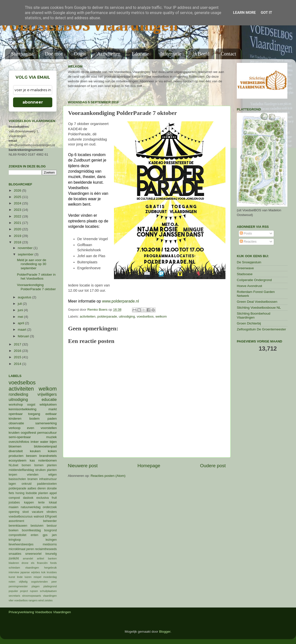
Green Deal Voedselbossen (257, 302)
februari (24, 336)
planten (43, 493)
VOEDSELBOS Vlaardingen (89, 26)
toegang (34, 414)
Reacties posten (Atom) (108, 476)
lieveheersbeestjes (21, 544)
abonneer (33, 102)
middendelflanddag (21, 470)
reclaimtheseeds (46, 549)
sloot (26, 512)
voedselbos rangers (26, 600)
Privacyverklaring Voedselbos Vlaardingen (40, 612)
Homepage (149, 466)
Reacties (248, 241)
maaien (14, 507)
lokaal (53, 502)
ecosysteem (18, 460)
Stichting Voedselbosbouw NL (259, 308)
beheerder (50, 521)
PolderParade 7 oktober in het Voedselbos (36, 277)
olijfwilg (23, 582)
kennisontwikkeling (23, 409)
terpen (13, 475)
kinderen (15, 419)
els (33, 563)
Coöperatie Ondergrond (254, 280)
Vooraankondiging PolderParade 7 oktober (37, 287)
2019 (18, 236)
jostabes (14, 502)
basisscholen (17, 479)
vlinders (52, 512)
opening (14, 512)
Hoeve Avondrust (250, 286)
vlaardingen (50, 596)
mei (21, 317)
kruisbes (52, 572)
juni (21, 310)
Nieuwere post (83, 466)
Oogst (80, 54)
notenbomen (47, 460)
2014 (18, 364)
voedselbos (145, 316)
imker (35, 442)
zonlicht (14, 558)
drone (25, 563)
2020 (18, 229)
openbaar (16, 414)
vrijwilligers (47, 394)
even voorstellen (42, 428)
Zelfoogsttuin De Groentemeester (261, 329)
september (26, 254)
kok (44, 572)
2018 (18, 242)
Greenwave (245, 268)
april (21, 323)
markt (53, 409)
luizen (28, 577)
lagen (12, 484)
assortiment (16, 521)
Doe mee (54, 54)
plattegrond (50, 586)
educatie (49, 399)
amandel (28, 558)
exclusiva (42, 498)
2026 (18, 190)
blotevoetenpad (45, 446)
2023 (18, 210)
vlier (11, 600)
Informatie (171, 54)
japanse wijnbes (30, 572)
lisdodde (31, 493)
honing (20, 493)
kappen (29, 502)
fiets (11, 493)
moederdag (50, 577)
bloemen (15, 446)
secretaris (14, 596)
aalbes (32, 488)
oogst (31, 404)
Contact (228, 54)
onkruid (27, 484)
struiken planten (46, 470)
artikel (41, 558)
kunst (12, 577)
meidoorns (50, 544)
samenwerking (46, 423)
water (44, 442)
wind (41, 600)
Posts (246, 233)
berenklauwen (18, 526)
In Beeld (201, 54)
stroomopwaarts (32, 596)
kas (32, 460)
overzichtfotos (19, 442)
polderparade (107, 316)
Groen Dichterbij (249, 323)
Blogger (165, 632)
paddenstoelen (47, 484)
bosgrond (50, 530)
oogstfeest (28, 433)
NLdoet (13, 465)
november (26, 248)
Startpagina (22, 54)
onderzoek (50, 507)
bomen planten (46, 465)
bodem (34, 419)
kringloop (15, 540)
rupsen (34, 591)
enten (35, 535)
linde (20, 577)
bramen (33, 479)
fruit (54, 498)
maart (22, 330)
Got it (266, 13)
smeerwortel (33, 554)
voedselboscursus (21, 517)
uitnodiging (127, 316)
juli (20, 304)
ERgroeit (51, 517)
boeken (14, 530)
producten (16, 456)
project (24, 591)
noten (12, 582)
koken (52, 451)
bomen (26, 465)
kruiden (14, 433)
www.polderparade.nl (120, 301)
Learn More (244, 13)
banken (52, 558)
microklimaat (17, 549)
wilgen (53, 475)
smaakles (15, 554)
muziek (51, 437)
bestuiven (37, 526)
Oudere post (213, 466)
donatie (52, 488)
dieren (42, 488)
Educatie (140, 54)
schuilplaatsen (48, 591)
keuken (35, 451)
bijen (53, 442)
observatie (16, 423)
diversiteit (16, 451)
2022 (18, 216)
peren (30, 549)
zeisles (48, 600)
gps (45, 535)
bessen (31, 456)
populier (13, 591)
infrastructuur (48, 479)
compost (14, 498)
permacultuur (47, 433)
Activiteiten (109, 54)
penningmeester (18, 586)
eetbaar (51, 414)
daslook (28, 498)
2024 (18, 203)
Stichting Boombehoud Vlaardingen (254, 315)
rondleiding (18, 394)
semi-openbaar (20, 437)
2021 (18, 223)
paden (52, 419)
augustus (25, 297)
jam (54, 535)
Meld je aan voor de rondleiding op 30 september (32, 264)
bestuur (52, 526)
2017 (18, 344)
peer (54, 582)
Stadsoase (245, 274)
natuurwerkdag (31, 507)
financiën (42, 563)
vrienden (33, 475)
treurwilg (51, 554)
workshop (16, 404)
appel (53, 493)
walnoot (39, 517)
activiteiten (88, 316)
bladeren (14, 563)
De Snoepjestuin (249, 262)
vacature (38, 512)
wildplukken (48, 404)
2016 (18, 351)
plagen (36, 586)
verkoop (15, 428)
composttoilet (18, 535)
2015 (18, 357)
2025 (18, 197)
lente (41, 502)
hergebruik (50, 568)
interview (14, 572)
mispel (37, 577)
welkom (161, 316)
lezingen (51, 540)
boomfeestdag (31, 530)
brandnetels (48, 456)
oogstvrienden (39, 582)
